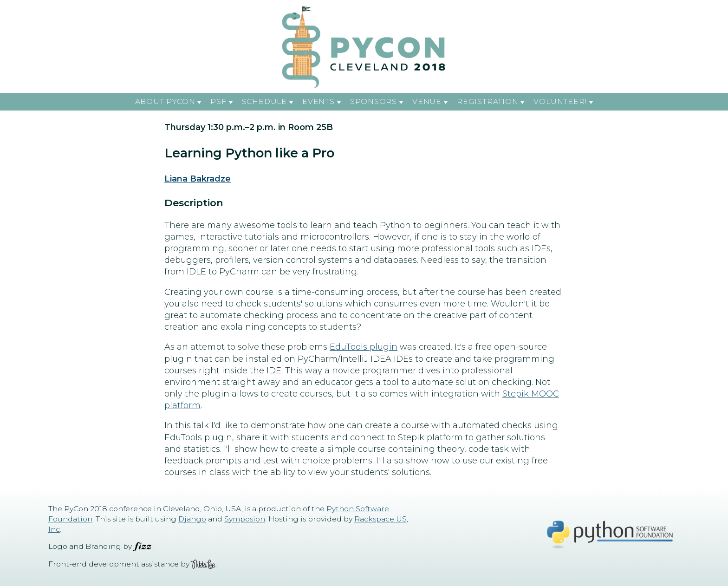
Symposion (245, 519)
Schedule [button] (264, 101)
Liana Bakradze (198, 179)
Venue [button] (427, 101)
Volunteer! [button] (560, 101)
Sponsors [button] (374, 101)
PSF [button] (218, 101)
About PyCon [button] (165, 101)
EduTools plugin (364, 347)
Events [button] (318, 101)
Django (192, 519)
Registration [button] (487, 101)
